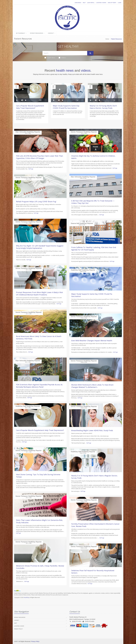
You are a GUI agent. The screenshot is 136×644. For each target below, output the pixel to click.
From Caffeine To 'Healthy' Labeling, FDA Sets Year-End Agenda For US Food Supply (94, 249)
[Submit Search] (90, 53)
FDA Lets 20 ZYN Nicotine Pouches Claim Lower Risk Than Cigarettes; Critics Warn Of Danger (39, 157)
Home (107, 39)
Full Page (31, 169)
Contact (51, 33)
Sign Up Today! (112, 3)
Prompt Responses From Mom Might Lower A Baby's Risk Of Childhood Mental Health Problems (39, 294)
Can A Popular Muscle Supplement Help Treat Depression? (40, 430)
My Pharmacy (21, 33)
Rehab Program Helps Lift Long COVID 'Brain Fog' (36, 202)
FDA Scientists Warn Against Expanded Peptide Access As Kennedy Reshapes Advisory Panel (39, 386)
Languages (78, 3)
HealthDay (26, 597)
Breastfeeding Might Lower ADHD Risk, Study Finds (92, 430)
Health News (50, 58)
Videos (62, 58)
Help (84, 3)
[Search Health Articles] (65, 53)
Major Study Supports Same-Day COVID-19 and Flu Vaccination (66, 107)
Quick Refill (91, 3)
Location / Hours (101, 3)
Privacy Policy (18, 629)
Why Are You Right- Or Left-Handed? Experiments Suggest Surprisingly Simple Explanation (40, 247)
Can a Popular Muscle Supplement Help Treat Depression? (30, 107)
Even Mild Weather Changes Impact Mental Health (92, 341)
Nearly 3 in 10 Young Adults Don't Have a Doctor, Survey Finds (103, 107)
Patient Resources (37, 33)
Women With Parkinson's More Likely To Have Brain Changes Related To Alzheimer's (92, 386)
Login (120, 3)
